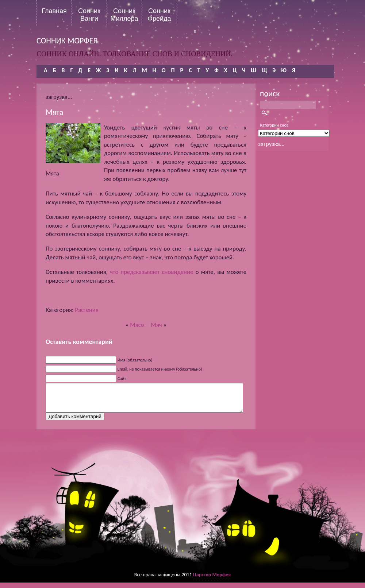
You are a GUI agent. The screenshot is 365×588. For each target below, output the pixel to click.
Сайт (122, 379)
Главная (54, 11)
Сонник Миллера (124, 15)
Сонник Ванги (89, 15)
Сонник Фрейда (159, 15)
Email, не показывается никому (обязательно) (160, 369)
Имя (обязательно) (135, 360)
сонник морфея (67, 41)
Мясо (137, 325)
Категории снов (274, 125)
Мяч (157, 325)
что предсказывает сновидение (151, 272)
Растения (87, 310)
